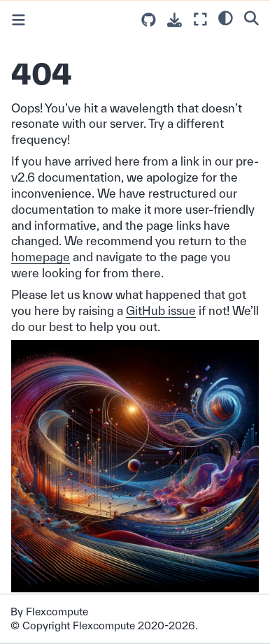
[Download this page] (175, 20)
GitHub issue (161, 310)
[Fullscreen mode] (200, 19)
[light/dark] (226, 17)
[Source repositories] (149, 20)
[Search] (251, 17)
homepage (41, 257)
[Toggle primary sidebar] (19, 20)
